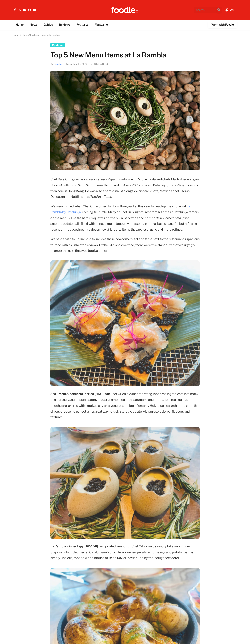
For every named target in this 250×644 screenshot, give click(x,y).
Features (83, 25)
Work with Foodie (223, 25)
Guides (48, 25)
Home (20, 25)
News (34, 25)
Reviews (65, 25)
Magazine (101, 25)
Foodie (58, 64)
